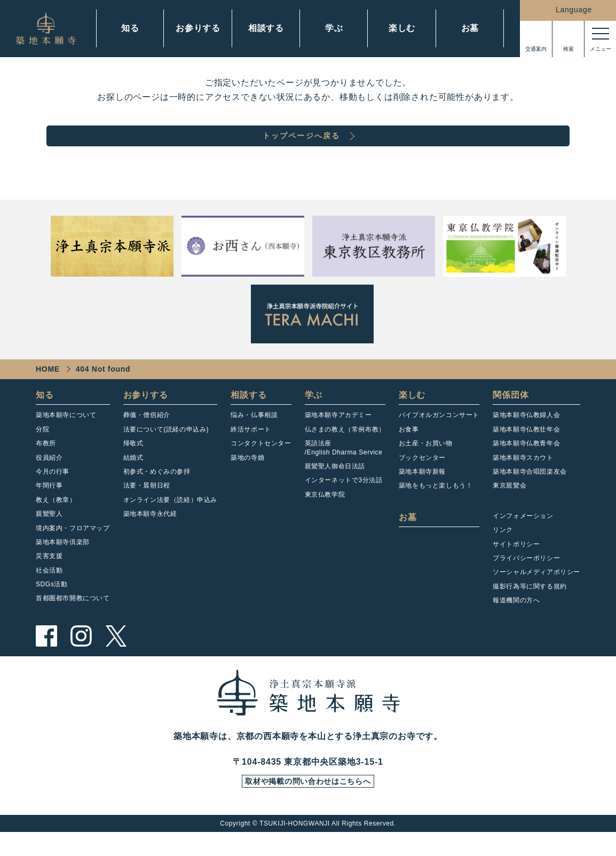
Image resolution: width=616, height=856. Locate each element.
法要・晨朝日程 (147, 506)
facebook (46, 657)
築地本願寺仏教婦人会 (526, 436)
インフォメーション (523, 537)
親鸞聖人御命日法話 (335, 487)
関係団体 (511, 416)
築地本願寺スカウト (523, 478)
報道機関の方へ (516, 621)
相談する (266, 28)
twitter (116, 657)
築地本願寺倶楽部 (63, 563)
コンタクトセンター (261, 464)
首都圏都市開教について (73, 619)
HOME (48, 390)
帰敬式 (133, 464)
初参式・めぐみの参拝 (157, 492)
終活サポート (251, 450)
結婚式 (133, 478)
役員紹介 (49, 478)
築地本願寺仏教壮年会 (526, 450)
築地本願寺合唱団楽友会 (530, 492)
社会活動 (49, 591)
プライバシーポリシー (526, 579)
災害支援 (49, 577)
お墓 (470, 28)
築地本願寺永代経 (150, 535)
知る (130, 28)
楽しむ (402, 28)
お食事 (409, 450)
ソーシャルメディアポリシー (536, 593)
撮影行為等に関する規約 (530, 607)
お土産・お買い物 (426, 464)
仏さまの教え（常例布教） (345, 450)
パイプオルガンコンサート (439, 436)
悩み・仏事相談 (254, 436)
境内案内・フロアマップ (73, 549)
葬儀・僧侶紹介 (147, 436)
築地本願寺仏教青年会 (526, 464)
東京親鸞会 (510, 506)
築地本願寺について (66, 436)
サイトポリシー (516, 565)
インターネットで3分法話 (344, 501)
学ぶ (334, 28)
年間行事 (49, 506)
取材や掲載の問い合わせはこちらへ (308, 804)
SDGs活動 (52, 605)
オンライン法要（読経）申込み (170, 521)
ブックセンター (422, 478)
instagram (81, 657)
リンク (503, 551)
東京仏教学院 (325, 515)
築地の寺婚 (247, 478)
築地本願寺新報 (422, 492)
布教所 (46, 464)
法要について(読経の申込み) (166, 450)
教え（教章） (56, 521)
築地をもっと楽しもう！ (436, 506)
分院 (42, 450)
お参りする (198, 28)
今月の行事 (53, 492)
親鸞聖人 (49, 535)
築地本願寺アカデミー (338, 436)
